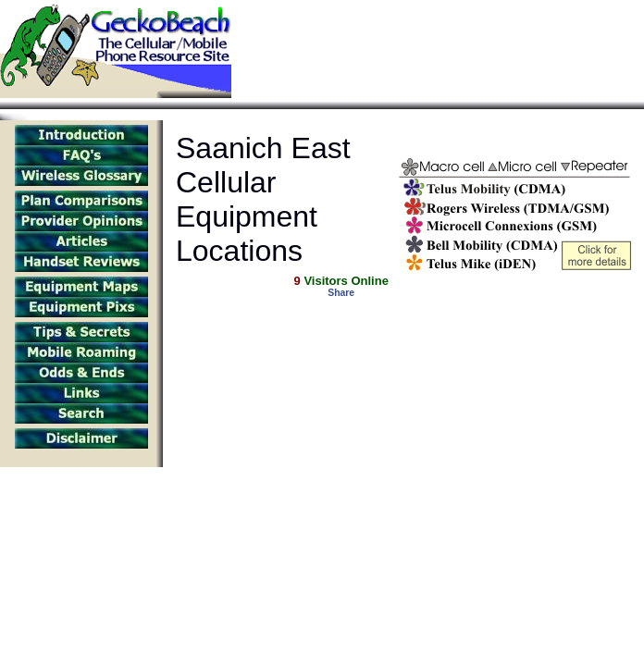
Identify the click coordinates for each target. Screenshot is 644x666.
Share (341, 293)
